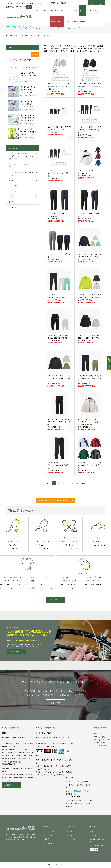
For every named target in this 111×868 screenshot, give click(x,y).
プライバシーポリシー (97, 846)
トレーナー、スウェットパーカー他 (34, 577)
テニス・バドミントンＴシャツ (11, 585)
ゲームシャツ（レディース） (10, 581)
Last (84, 483)
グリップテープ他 (67, 588)
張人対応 (31, 7)
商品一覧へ (55, 600)
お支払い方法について (46, 728)
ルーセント (70, 51)
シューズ (75, 11)
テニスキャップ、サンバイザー (96, 577)
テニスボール (13, 549)
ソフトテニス (53, 11)
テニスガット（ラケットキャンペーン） (21, 166)
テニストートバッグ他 (69, 581)
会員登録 (70, 831)
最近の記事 (14, 68)
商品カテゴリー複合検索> (22, 60)
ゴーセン (80, 51)
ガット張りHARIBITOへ (15, 651)
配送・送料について (11, 728)
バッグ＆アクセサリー (94, 11)
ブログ (67, 22)
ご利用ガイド (94, 831)
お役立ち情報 (48, 835)
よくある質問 (94, 849)
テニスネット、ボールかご (94, 585)
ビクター (97, 51)
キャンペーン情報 (49, 831)
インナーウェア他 (28, 581)
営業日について (102, 728)
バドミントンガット (70, 545)
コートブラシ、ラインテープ (95, 588)
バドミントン (65, 11)
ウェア (82, 11)
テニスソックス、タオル (94, 581)
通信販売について (57, 22)
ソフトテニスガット (41, 545)
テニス (44, 11)
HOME (37, 11)
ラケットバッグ (67, 577)
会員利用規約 (94, 835)
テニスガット (13, 545)
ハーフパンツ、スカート (9, 588)
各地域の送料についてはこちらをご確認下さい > (55, 500)
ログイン (70, 835)
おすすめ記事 (31, 68)
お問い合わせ (55, 703)
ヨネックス (60, 51)
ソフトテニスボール (41, 549)
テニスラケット (13, 541)
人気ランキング (109, 363)
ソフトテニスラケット (41, 541)
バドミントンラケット (70, 541)
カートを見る (71, 839)
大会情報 (75, 22)
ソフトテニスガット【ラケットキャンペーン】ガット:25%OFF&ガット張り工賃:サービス (22, 156)
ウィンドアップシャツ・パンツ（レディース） (38, 588)
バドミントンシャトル (70, 549)
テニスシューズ (98, 541)
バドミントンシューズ (98, 545)
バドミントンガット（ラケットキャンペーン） (22, 174)
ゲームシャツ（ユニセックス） (11, 577)
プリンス (88, 51)
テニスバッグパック (68, 585)
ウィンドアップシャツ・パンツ (33, 585)
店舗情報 (83, 22)
